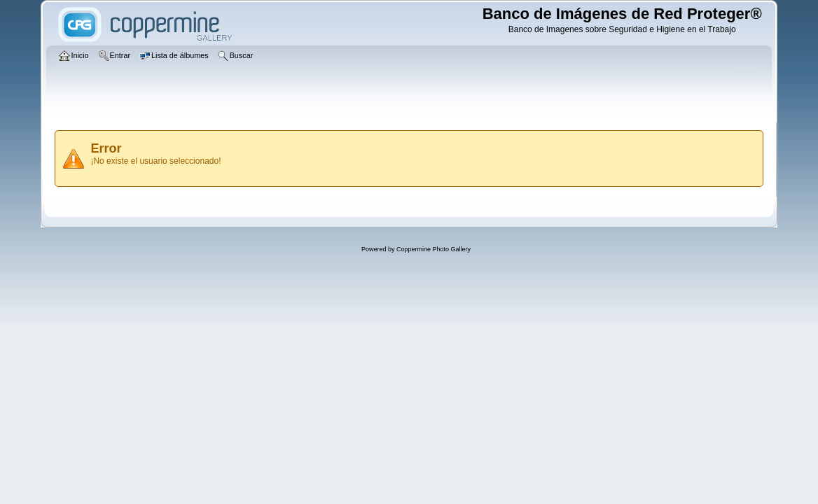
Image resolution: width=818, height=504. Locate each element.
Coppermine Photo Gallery (434, 249)
